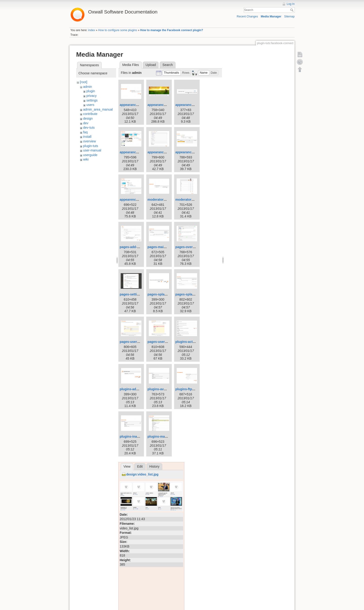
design (88, 118)
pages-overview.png (191, 247)
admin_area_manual (98, 109)
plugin (91, 91)
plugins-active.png (190, 342)
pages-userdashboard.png (140, 342)
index (92, 30)
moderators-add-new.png (167, 200)
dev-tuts (89, 128)
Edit (140, 466)
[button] (172, 73)
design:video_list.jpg (142, 474)
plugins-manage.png (163, 436)
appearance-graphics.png (195, 152)
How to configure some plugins (118, 30)
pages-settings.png (134, 294)
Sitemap (289, 16)
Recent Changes (247, 16)
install (87, 137)
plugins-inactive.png (135, 436)
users (90, 105)
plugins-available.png (164, 389)
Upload (151, 65)
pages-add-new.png (135, 247)
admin (88, 87)
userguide (90, 155)
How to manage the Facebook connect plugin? (172, 30)
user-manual (92, 150)
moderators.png (188, 200)
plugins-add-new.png (136, 389)
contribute (90, 114)
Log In (291, 4)
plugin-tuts (91, 146)
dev (86, 123)
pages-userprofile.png (164, 342)
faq (85, 132)
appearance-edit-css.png (167, 152)
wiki (86, 159)
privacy (91, 96)
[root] (84, 82)
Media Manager (271, 16)
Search (292, 10)
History (154, 466)
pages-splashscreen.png (194, 294)
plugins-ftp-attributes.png (195, 389)
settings (92, 100)
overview (89, 141)
